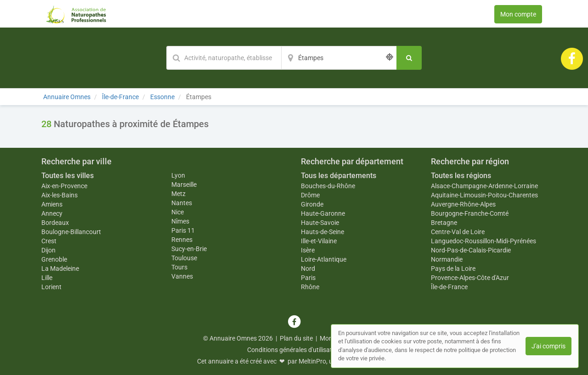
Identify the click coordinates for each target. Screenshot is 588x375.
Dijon (48, 250)
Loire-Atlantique (324, 259)
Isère (308, 250)
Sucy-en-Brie (189, 249)
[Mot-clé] (224, 58)
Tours (179, 267)
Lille (47, 278)
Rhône (310, 287)
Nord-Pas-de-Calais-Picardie (471, 250)
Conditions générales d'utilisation (294, 350)
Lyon (178, 175)
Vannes (182, 276)
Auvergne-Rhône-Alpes (463, 204)
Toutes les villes (68, 176)
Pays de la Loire (453, 269)
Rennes (182, 240)
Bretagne (444, 223)
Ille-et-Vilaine (319, 241)
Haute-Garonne (323, 213)
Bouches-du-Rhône (328, 186)
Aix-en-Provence (64, 186)
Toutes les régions (461, 176)
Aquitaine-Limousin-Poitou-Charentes (484, 195)
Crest (49, 241)
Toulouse (184, 258)
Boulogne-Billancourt (71, 232)
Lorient (51, 287)
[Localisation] (339, 58)
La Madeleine (60, 269)
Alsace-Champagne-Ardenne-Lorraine (484, 186)
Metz (178, 194)
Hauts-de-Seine (322, 232)
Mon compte (518, 14)
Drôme (310, 195)
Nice (178, 212)
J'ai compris (548, 346)
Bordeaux (55, 223)
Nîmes (180, 221)
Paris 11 (183, 230)
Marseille (184, 185)
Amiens (52, 204)
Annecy (52, 213)
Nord (308, 269)
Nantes (182, 203)
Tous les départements (339, 176)
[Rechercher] (409, 58)
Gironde (312, 204)
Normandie (447, 259)
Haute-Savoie (320, 223)
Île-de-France (449, 287)
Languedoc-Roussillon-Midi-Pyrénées (483, 241)
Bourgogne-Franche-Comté (470, 213)
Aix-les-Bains (59, 195)
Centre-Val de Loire (458, 232)
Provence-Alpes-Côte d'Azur (470, 278)
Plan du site (296, 338)
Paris (308, 278)
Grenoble (54, 259)
